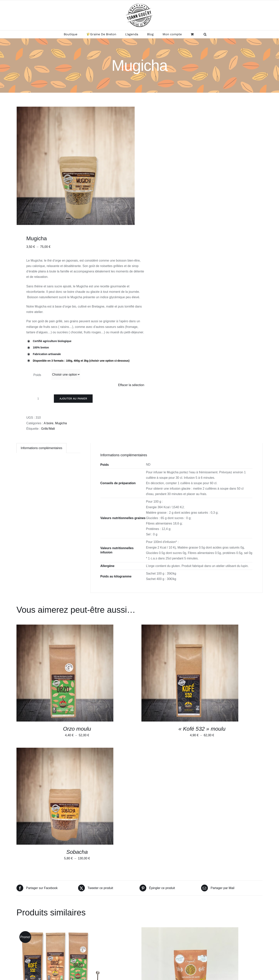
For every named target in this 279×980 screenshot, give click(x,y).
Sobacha (77, 852)
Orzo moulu (77, 729)
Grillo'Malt (48, 429)
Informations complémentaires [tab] (41, 448)
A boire (49, 423)
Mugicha (61, 423)
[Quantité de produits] (38, 398)
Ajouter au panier (73, 398)
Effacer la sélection (131, 385)
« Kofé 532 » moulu (202, 729)
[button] (205, 34)
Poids (37, 375)
